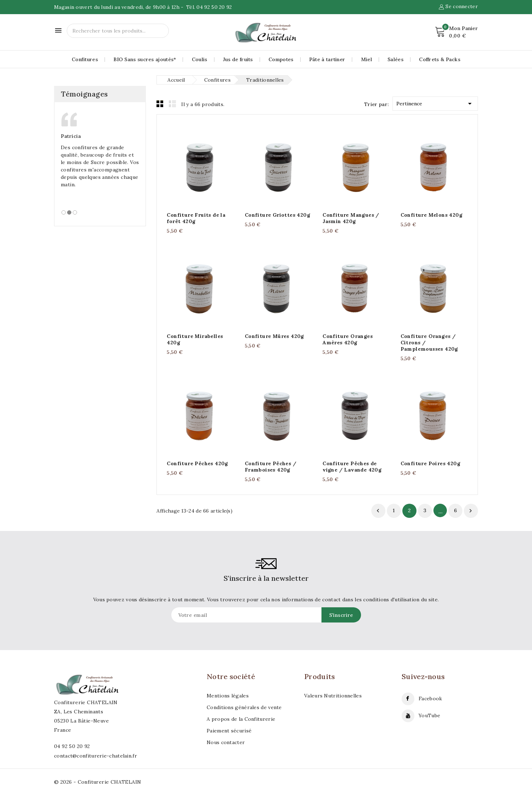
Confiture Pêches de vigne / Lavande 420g (352, 467)
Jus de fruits (238, 59)
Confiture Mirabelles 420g (195, 339)
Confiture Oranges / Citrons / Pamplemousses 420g (429, 343)
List (172, 104)
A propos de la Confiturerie (241, 719)
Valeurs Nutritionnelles (333, 696)
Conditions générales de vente (244, 707)
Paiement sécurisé (229, 731)
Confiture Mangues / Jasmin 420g (351, 218)
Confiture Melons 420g (431, 215)
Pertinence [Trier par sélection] (435, 102)
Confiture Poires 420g (430, 463)
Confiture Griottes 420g (277, 215)
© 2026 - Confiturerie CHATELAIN (97, 782)
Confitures (85, 59)
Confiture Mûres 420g (274, 336)
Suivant (471, 511)
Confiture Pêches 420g (197, 463)
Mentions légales (228, 696)
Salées (395, 59)
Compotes (281, 59)
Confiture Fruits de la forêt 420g (196, 218)
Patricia (71, 136)
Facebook (430, 698)
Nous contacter (226, 742)
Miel (367, 59)
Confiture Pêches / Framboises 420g (271, 467)
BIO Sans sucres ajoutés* (145, 59)
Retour (378, 511)
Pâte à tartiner (327, 59)
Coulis (200, 59)
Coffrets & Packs (440, 59)
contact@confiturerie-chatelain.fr (96, 756)
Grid (160, 104)
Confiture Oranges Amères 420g (348, 339)
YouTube (429, 715)
